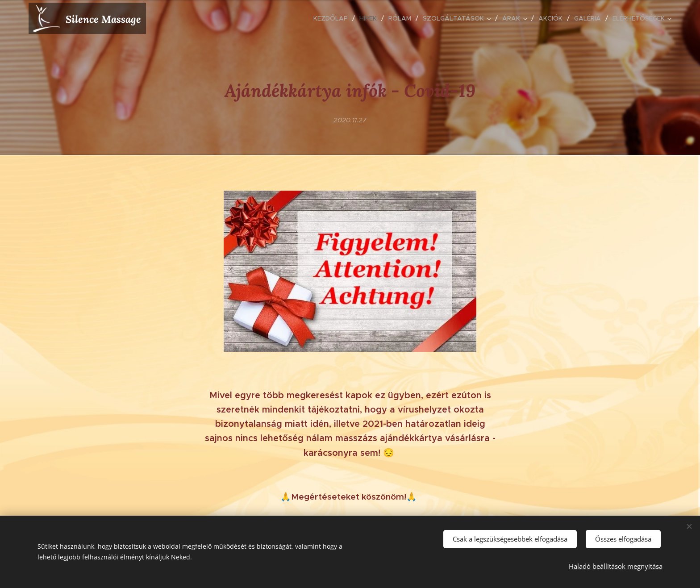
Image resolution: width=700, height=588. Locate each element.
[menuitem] (333, 18)
